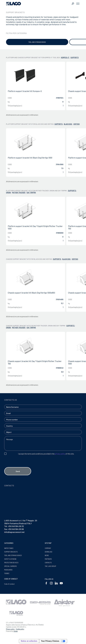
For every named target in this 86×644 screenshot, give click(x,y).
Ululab (16, 631)
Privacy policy (10, 629)
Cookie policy (20, 629)
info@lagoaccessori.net (14, 532)
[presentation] (21, 465)
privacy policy (60, 454)
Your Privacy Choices (50, 641)
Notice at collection (29, 641)
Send (18, 471)
